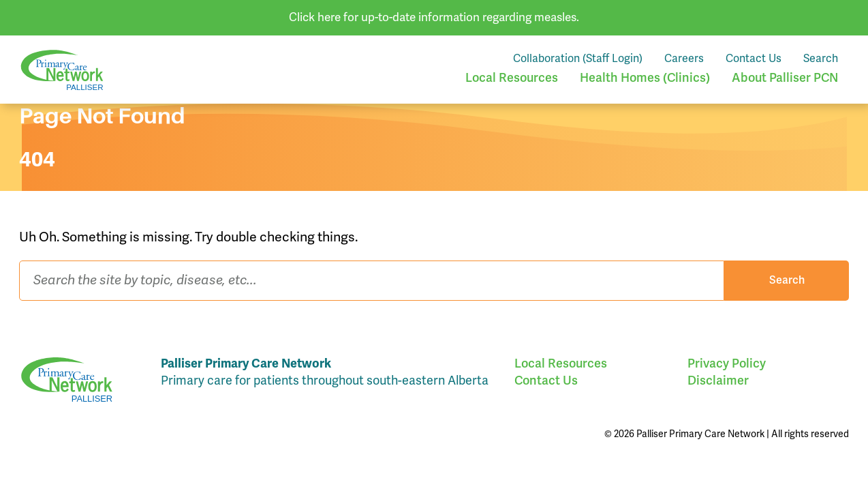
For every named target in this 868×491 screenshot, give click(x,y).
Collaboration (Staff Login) (578, 59)
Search (821, 59)
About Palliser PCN (785, 78)
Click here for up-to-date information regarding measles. (434, 17)
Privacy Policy (727, 363)
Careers (684, 59)
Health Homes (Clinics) (645, 78)
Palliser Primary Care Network (62, 70)
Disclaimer (718, 381)
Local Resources (512, 78)
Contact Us (754, 59)
